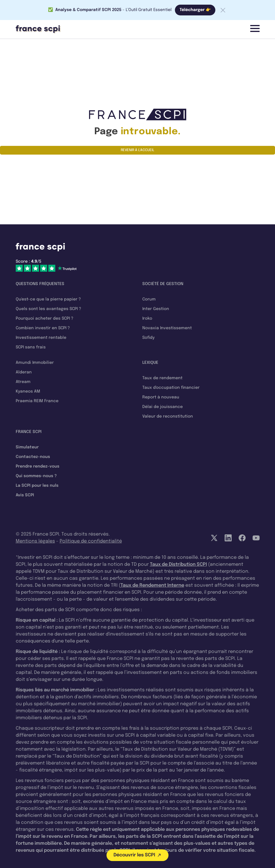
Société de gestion (163, 284)
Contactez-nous (33, 457)
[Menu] (255, 28)
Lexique (150, 363)
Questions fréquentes (40, 284)
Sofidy (148, 338)
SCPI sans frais (31, 347)
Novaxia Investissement (167, 328)
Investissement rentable (41, 338)
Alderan (24, 372)
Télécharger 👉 (195, 10)
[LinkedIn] (228, 538)
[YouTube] (256, 538)
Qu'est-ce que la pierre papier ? (48, 299)
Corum (149, 299)
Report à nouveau (161, 397)
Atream (23, 382)
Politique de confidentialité (91, 541)
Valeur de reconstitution (168, 416)
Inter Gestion (156, 309)
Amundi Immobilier (35, 363)
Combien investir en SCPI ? (43, 328)
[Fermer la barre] (223, 10)
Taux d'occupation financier (171, 388)
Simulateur (27, 447)
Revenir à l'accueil (137, 150)
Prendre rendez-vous (38, 466)
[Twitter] (214, 538)
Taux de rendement (162, 378)
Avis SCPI (25, 495)
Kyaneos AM (28, 391)
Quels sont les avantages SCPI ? (48, 309)
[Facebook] (242, 538)
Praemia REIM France (37, 401)
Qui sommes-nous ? (36, 476)
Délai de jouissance (163, 407)
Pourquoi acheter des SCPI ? (45, 318)
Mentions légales (35, 541)
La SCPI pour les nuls (37, 486)
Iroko (147, 318)
